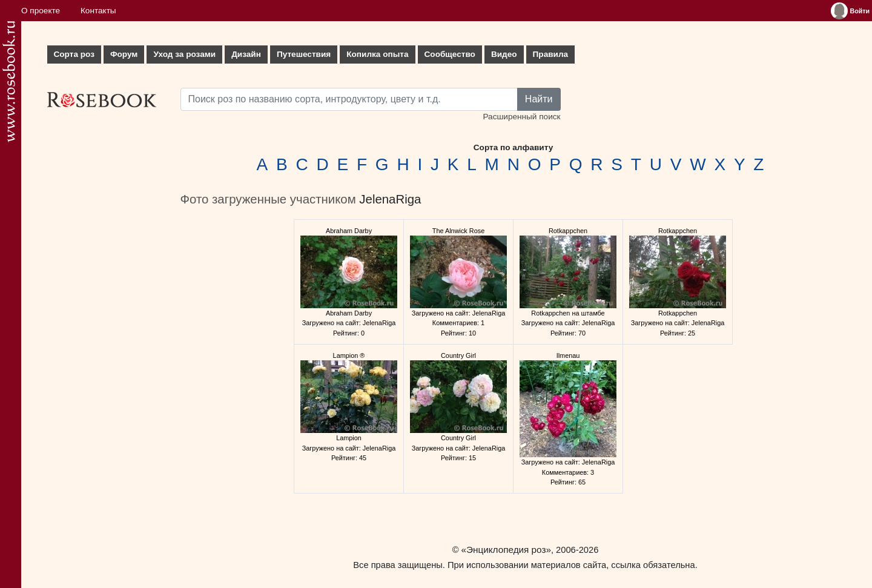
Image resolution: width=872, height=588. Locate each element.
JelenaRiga (390, 199)
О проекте (41, 11)
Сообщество (450, 54)
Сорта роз (74, 54)
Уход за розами (184, 54)
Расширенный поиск (521, 117)
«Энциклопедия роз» (506, 550)
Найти (539, 99)
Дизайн (246, 54)
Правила (551, 54)
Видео (504, 54)
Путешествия (304, 54)
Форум (124, 54)
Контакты (98, 11)
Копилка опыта (377, 54)
